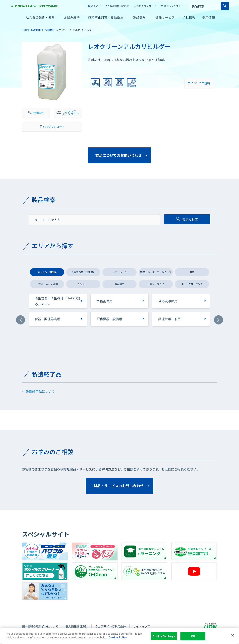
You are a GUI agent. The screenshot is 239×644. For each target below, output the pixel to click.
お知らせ (96, 6)
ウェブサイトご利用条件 (111, 626)
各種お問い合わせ (119, 6)
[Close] (233, 636)
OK (193, 637)
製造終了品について (40, 391)
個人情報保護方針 (77, 626)
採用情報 (209, 17)
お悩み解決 (72, 17)
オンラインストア (174, 6)
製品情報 (139, 17)
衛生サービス (165, 17)
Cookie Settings (164, 637)
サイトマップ (142, 626)
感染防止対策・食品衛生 (106, 17)
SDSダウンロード (146, 6)
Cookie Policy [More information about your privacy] (118, 638)
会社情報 (189, 17)
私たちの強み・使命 (40, 17)
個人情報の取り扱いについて (40, 626)
